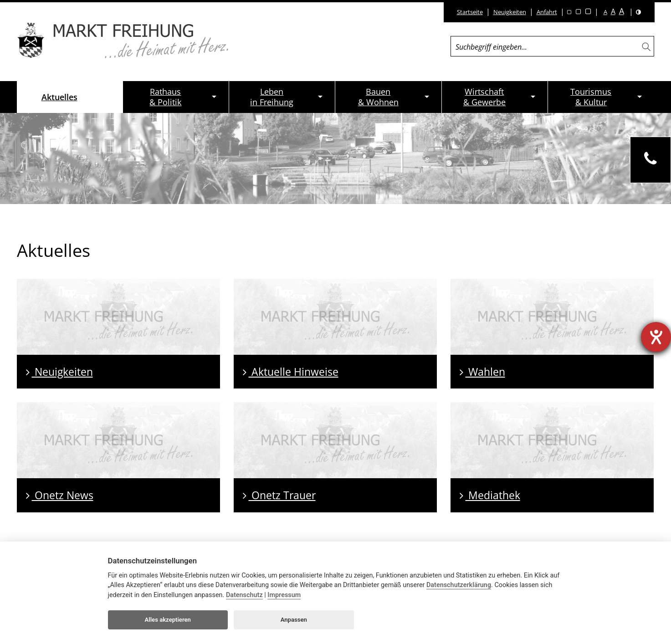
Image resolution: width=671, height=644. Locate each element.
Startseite (470, 12)
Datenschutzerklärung (459, 585)
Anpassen (294, 620)
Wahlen (482, 372)
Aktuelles (59, 97)
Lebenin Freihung (272, 97)
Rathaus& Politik (165, 97)
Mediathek (490, 495)
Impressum (284, 595)
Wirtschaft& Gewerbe (484, 97)
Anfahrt (547, 12)
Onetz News (60, 495)
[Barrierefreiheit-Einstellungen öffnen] (656, 337)
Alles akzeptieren (168, 620)
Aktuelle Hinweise (291, 372)
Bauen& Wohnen (378, 97)
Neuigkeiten (510, 12)
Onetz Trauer (279, 495)
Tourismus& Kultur (591, 97)
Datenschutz (244, 595)
